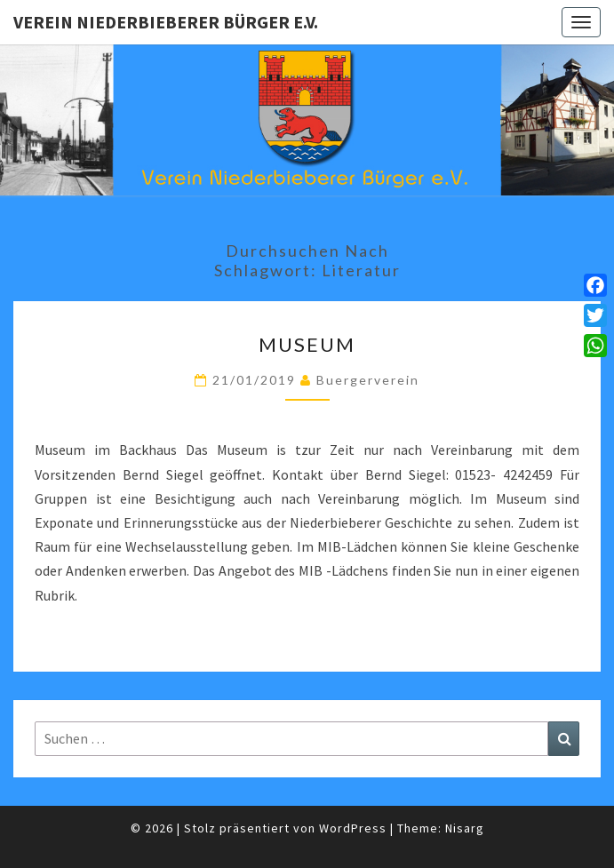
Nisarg (465, 828)
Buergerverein (368, 380)
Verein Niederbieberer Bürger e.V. (166, 22)
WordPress (353, 828)
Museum (307, 344)
